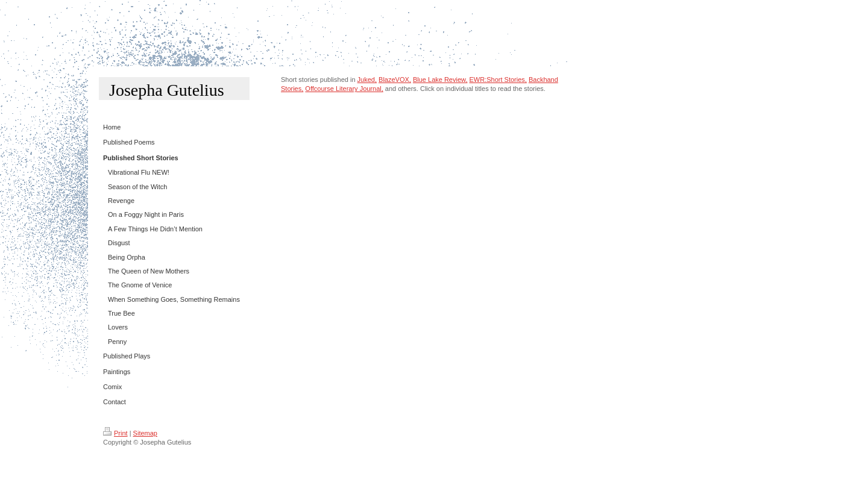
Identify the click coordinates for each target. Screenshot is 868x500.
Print (115, 433)
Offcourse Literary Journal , (344, 89)
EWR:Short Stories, (498, 80)
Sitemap (145, 433)
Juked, (367, 80)
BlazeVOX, (395, 80)
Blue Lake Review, (440, 80)
